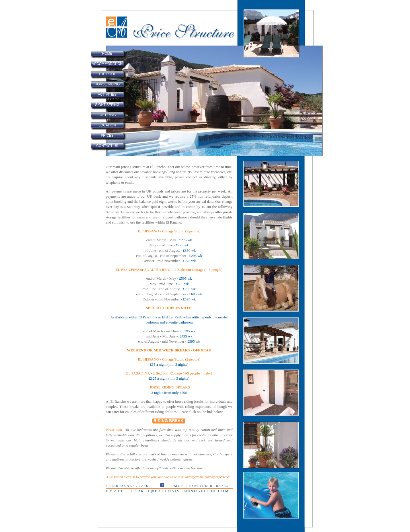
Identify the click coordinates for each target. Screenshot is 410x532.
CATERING (107, 115)
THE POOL (107, 74)
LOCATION (107, 125)
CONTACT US (107, 146)
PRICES (107, 136)
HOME (107, 54)
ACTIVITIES (107, 95)
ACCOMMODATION (107, 64)
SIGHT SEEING (107, 105)
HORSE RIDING (107, 84)
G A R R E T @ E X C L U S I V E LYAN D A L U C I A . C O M (179, 491)
